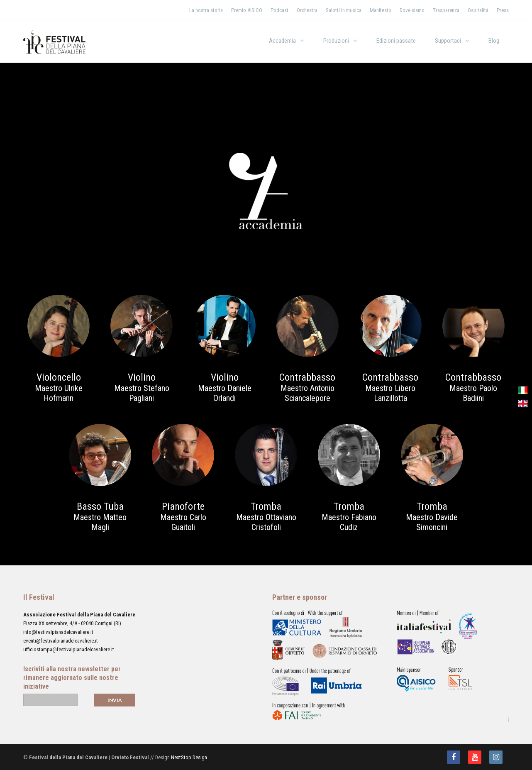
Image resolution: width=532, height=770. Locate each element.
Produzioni (336, 41)
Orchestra (307, 10)
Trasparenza (446, 10)
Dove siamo (412, 10)
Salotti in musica (344, 10)
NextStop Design (189, 757)
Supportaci (448, 41)
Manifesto (381, 10)
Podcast (279, 10)
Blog (494, 41)
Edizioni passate (396, 41)
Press (503, 10)
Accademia (282, 41)
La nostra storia (206, 10)
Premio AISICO (247, 10)
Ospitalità (478, 10)
